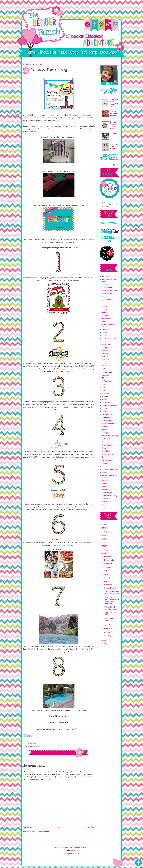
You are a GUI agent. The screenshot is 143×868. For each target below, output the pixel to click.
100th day (105, 393)
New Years (105, 354)
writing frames (107, 433)
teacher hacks (107, 508)
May (106, 582)
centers (104, 321)
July (106, 574)
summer (38, 746)
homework (106, 466)
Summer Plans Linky (111, 588)
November (108, 560)
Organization (106, 300)
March (107, 629)
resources (105, 375)
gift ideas (105, 315)
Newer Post (27, 827)
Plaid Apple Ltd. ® (79, 848)
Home (59, 827)
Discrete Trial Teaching (110, 436)
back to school (107, 288)
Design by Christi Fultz (64, 848)
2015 (104, 550)
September (108, 567)
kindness (105, 487)
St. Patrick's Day (107, 381)
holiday (104, 363)
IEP (103, 378)
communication (107, 372)
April (106, 625)
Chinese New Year (108, 454)
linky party (31, 746)
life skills (105, 427)
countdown (106, 418)
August (107, 571)
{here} (77, 729)
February (108, 632)
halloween (105, 360)
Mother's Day (107, 439)
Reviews (105, 357)
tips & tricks (106, 451)
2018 (104, 539)
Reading (105, 333)
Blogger (76, 854)
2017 (104, 543)
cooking (105, 387)
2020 (104, 532)
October (107, 564)
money (104, 490)
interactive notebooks (110, 469)
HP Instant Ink (107, 502)
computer (105, 463)
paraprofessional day (109, 496)
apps (103, 384)
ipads (104, 390)
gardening (105, 403)
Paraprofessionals (108, 442)
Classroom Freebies (109, 339)
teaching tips (106, 345)
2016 (104, 546)
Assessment (106, 396)
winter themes (107, 499)
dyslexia (105, 505)
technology (106, 318)
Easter (104, 412)
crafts (104, 342)
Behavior (105, 297)
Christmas (105, 348)
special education (108, 277)
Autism (104, 336)
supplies (105, 430)
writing (104, 409)
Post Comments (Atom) (41, 831)
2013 (104, 640)
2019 (104, 535)
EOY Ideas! (108, 585)
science (104, 309)
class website (106, 460)
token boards (106, 481)
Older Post (90, 827)
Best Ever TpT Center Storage (114, 113)
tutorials (105, 484)
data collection (107, 445)
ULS (103, 457)
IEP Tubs (113, 134)
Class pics (105, 351)
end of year (106, 303)
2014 (104, 553)
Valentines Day (107, 329)
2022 (104, 528)
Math (104, 312)
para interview (107, 493)
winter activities (107, 369)
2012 (104, 644)
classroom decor (108, 415)
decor (104, 448)
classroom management (110, 291)
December (108, 557)
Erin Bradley (75, 850)
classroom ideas (107, 294)
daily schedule (107, 421)
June (106, 578)
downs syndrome (108, 424)
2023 (104, 525)
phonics (104, 472)
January (104, 399)
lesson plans (106, 366)
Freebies (105, 285)
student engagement (109, 406)
